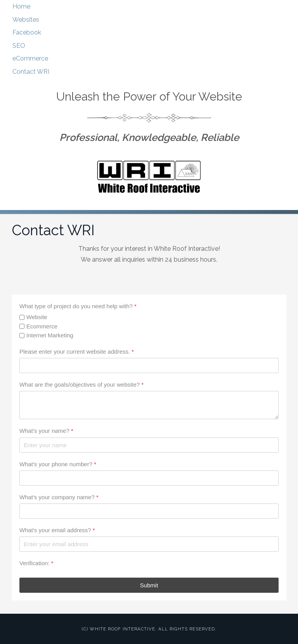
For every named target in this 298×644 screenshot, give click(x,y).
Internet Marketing (50, 335)
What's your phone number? (58, 464)
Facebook (27, 32)
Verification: (36, 563)
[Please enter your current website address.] (149, 365)
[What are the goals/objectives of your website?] (149, 405)
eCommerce (30, 58)
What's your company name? (59, 497)
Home (21, 6)
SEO (19, 46)
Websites (26, 20)
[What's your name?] (149, 445)
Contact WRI (31, 72)
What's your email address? (57, 530)
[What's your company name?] (149, 511)
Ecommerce (42, 326)
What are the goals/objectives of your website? (81, 384)
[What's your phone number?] (149, 478)
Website (37, 317)
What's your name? (46, 431)
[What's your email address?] (149, 544)
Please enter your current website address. (77, 352)
